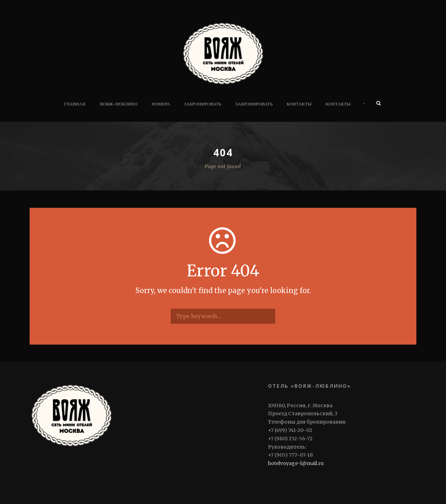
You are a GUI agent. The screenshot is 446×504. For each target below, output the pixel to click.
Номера (161, 104)
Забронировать (203, 104)
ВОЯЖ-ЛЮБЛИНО (119, 104)
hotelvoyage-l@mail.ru (296, 463)
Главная (75, 104)
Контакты (299, 104)
